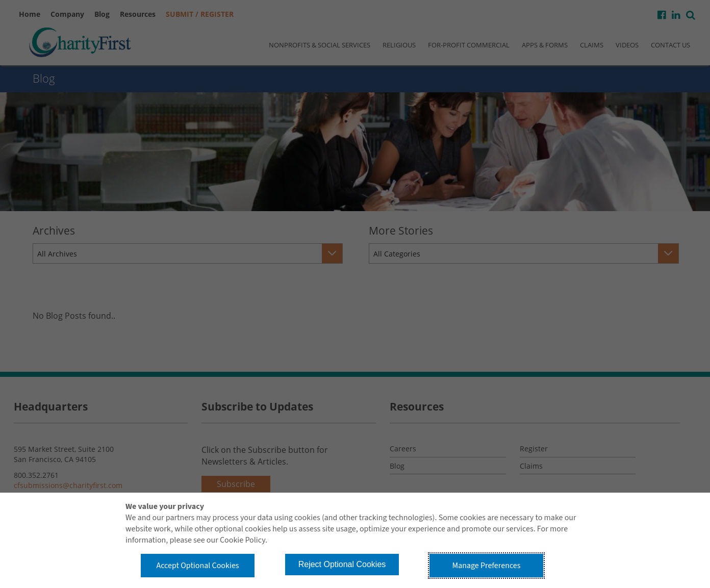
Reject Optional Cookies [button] (342, 564)
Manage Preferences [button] (487, 566)
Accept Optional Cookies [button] (197, 566)
